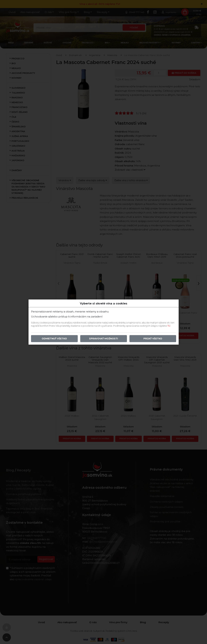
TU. (169, 326)
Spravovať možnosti (103, 339)
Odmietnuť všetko (54, 339)
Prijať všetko (153, 339)
